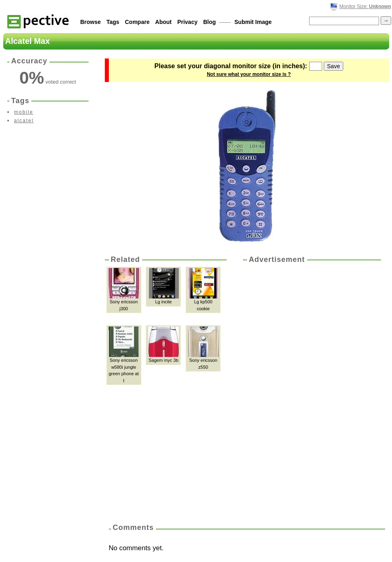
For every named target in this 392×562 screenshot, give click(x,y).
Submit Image (253, 22)
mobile (24, 112)
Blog (209, 22)
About (163, 22)
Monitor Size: (365, 6)
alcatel (24, 121)
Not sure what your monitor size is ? (249, 74)
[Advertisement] (278, 391)
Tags (113, 22)
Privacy (187, 22)
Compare (138, 22)
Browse (91, 22)
